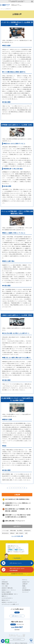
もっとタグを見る (16, 536)
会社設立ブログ (26, 582)
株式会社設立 (5, 533)
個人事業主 (20, 530)
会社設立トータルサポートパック (9, 602)
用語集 (24, 586)
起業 (26, 533)
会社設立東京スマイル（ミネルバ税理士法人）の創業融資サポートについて (18, 504)
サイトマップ (25, 592)
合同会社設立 (27, 530)
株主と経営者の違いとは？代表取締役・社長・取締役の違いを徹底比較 (18, 510)
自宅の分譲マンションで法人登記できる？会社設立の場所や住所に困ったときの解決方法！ (18, 516)
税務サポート (5, 596)
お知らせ (24, 588)
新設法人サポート (6, 600)
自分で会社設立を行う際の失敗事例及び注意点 (17, 499)
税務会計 (12, 533)
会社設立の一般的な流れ (7, 588)
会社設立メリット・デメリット (9, 590)
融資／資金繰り (20, 533)
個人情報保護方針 (26, 590)
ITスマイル (25, 580)
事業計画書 (13, 530)
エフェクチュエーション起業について (10, 604)
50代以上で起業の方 (6, 592)
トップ (3, 580)
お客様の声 (25, 584)
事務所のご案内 (5, 584)
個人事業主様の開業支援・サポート (10, 594)
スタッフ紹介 (5, 586)
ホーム (2, 9)
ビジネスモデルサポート (7, 598)
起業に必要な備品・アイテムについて (15, 521)
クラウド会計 (5, 530)
